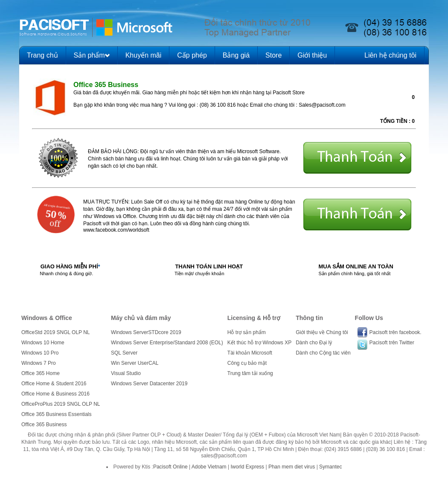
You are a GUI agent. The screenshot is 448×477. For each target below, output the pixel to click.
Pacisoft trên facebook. (396, 332)
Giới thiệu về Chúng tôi (322, 332)
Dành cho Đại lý (314, 343)
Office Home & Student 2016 (54, 384)
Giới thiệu (312, 55)
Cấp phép (192, 55)
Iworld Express (247, 467)
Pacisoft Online (170, 467)
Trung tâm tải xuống (250, 373)
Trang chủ (42, 55)
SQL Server (124, 353)
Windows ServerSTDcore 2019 (146, 332)
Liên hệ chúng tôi (390, 55)
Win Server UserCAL (135, 363)
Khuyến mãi (144, 55)
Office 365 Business (44, 425)
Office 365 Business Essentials (57, 414)
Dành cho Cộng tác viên (323, 353)
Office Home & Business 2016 (55, 394)
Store (273, 55)
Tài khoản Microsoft (250, 353)
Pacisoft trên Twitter (392, 343)
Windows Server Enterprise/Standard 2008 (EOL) (167, 343)
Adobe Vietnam (209, 467)
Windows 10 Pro (40, 353)
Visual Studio (126, 373)
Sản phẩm (89, 55)
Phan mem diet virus (292, 467)
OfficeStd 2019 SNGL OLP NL (56, 332)
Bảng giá (236, 55)
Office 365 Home (41, 373)
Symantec (330, 467)
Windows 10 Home (43, 343)
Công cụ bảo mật (247, 363)
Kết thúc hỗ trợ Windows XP (259, 343)
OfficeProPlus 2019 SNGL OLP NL (61, 404)
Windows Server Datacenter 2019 (149, 384)
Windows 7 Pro (39, 363)
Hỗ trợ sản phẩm (247, 332)
